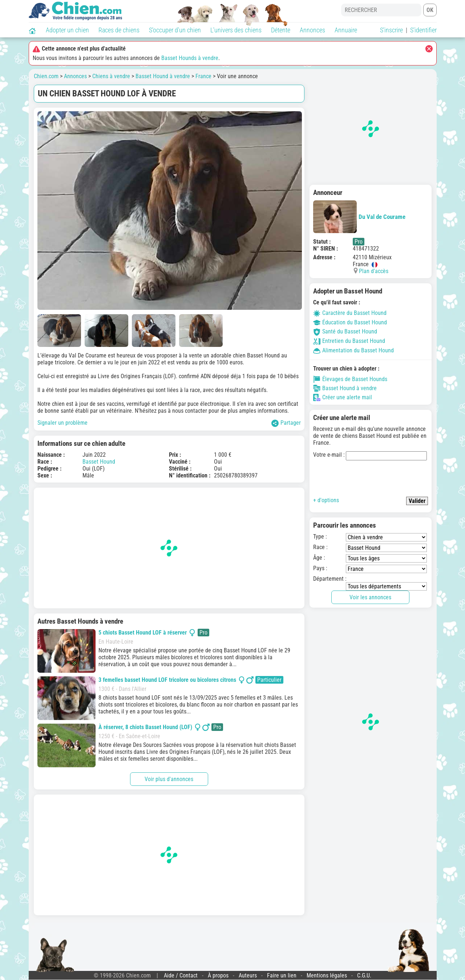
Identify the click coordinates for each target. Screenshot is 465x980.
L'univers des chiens (236, 30)
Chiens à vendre (111, 76)
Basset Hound (99, 462)
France (203, 76)
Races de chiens (119, 30)
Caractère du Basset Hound (350, 313)
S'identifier (423, 30)
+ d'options (326, 500)
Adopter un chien (67, 30)
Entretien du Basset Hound (349, 341)
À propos (218, 975)
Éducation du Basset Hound (350, 322)
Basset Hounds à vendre (190, 58)
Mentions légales (327, 975)
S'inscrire (391, 30)
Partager (286, 423)
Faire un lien (282, 975)
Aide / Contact (181, 975)
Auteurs (248, 975)
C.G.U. (364, 975)
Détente (281, 30)
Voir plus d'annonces (169, 779)
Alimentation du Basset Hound (353, 350)
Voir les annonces (370, 597)
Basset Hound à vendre (163, 76)
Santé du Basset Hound (345, 331)
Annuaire (346, 30)
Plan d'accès (374, 271)
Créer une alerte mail (343, 397)
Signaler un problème (62, 423)
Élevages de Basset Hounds (350, 379)
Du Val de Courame (359, 217)
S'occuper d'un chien (175, 30)
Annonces (312, 30)
